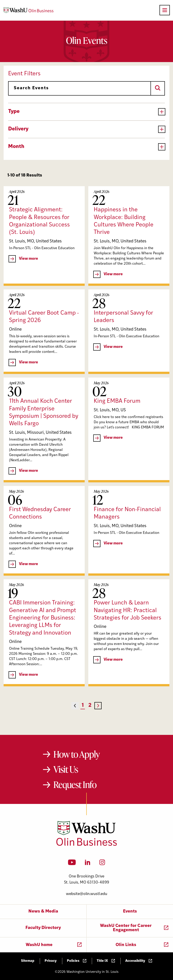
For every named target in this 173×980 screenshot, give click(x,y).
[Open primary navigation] (165, 10)
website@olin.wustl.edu (87, 894)
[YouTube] (72, 864)
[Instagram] (102, 864)
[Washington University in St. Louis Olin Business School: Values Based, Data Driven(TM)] (87, 845)
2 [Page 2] (90, 706)
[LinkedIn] (88, 864)
